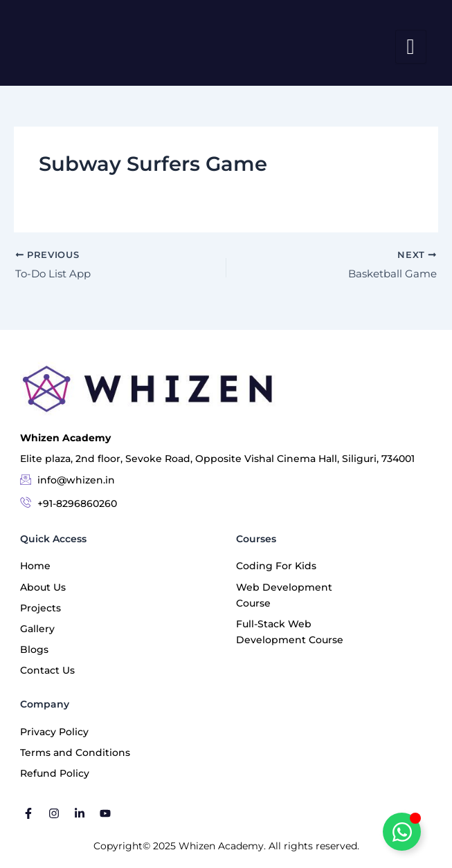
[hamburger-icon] (411, 47)
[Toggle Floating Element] (402, 832)
